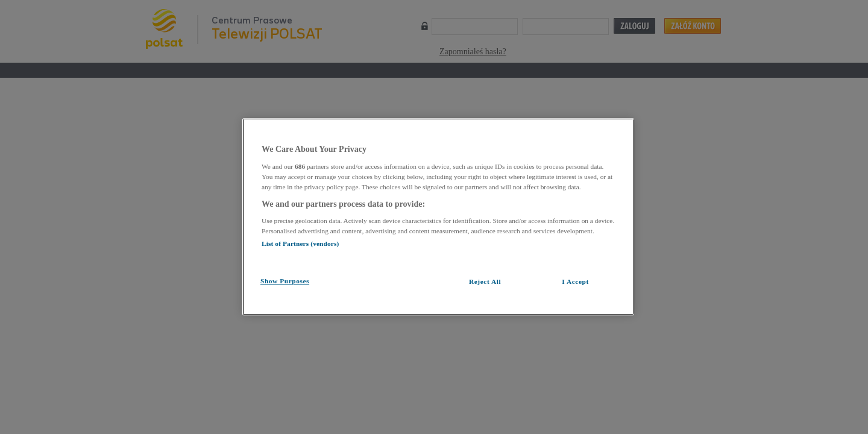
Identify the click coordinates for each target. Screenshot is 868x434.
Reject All (485, 281)
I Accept (575, 281)
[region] (438, 217)
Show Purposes (285, 281)
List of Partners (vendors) (300, 244)
